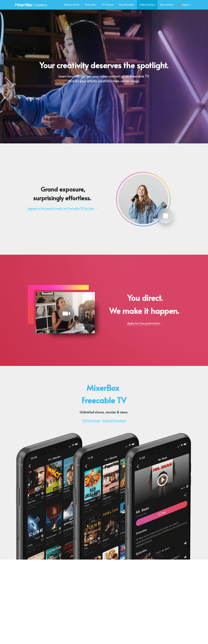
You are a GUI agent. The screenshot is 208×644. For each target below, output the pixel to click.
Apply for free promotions (144, 323)
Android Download (114, 421)
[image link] (31, 4)
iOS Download (91, 421)
